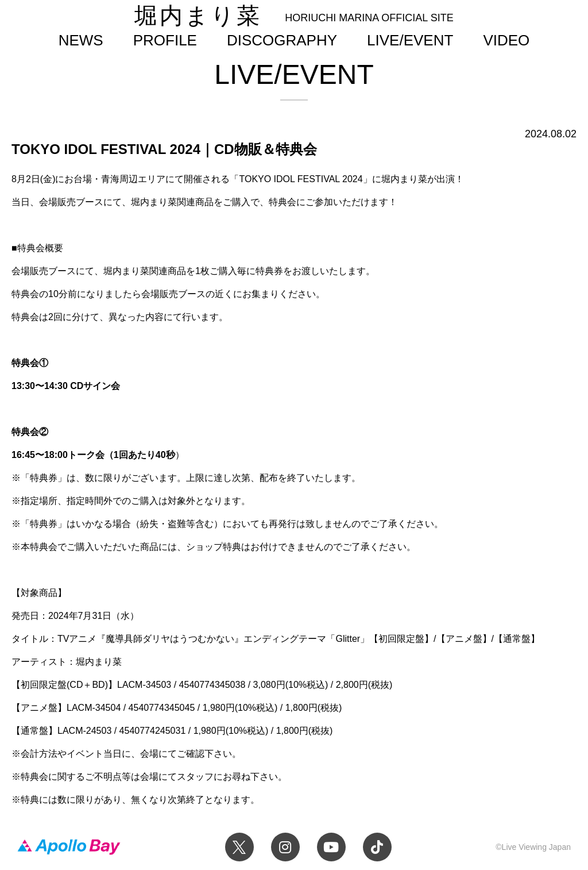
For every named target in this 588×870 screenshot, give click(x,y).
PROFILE (165, 40)
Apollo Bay (69, 847)
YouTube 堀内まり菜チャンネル (331, 847)
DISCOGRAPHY (282, 40)
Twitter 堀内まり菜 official (239, 847)
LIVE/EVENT (410, 40)
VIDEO (506, 40)
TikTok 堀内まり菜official (377, 847)
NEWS (81, 40)
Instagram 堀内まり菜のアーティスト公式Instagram (285, 847)
